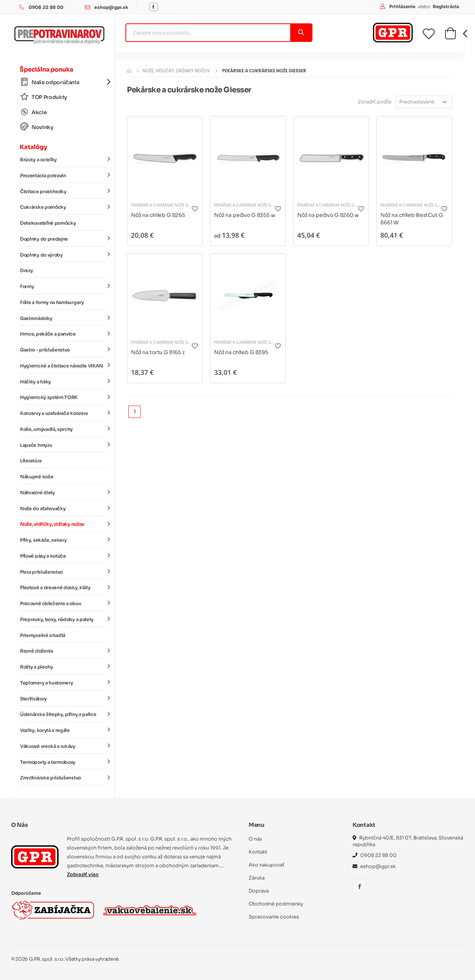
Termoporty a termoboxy (63, 762)
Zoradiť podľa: (375, 102)
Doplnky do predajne (63, 239)
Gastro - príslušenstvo (63, 350)
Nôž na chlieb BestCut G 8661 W (412, 219)
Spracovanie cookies (274, 917)
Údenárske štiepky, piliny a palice (63, 714)
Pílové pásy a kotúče (63, 556)
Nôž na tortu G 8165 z (158, 352)
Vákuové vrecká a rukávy (63, 746)
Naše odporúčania (63, 82)
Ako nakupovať (266, 865)
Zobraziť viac (83, 875)
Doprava (259, 891)
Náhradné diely (63, 492)
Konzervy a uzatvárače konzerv (63, 413)
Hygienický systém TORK (63, 397)
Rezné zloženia (63, 651)
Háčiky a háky (63, 381)
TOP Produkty (44, 97)
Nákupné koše (37, 477)
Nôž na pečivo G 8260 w (328, 215)
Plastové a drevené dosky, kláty (63, 587)
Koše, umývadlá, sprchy (63, 429)
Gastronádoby (63, 318)
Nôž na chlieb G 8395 (241, 352)
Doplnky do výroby (63, 254)
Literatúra (31, 461)
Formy (63, 286)
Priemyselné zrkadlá (43, 636)
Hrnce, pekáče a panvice (63, 334)
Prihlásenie (403, 6)
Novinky (37, 127)
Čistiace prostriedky (63, 191)
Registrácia (446, 6)
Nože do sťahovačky (63, 508)
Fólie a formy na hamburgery (52, 303)
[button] (450, 36)
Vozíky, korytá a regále (63, 730)
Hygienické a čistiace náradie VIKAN (63, 366)
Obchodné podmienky (276, 904)
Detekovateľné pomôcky (48, 223)
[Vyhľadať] (301, 33)
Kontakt (258, 852)
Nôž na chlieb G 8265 (158, 215)
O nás (255, 839)
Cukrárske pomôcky (63, 207)
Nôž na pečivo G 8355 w (245, 215)
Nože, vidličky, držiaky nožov (63, 524)
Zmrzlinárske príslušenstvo (63, 778)
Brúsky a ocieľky (63, 159)
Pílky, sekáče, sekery (63, 540)
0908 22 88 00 (46, 7)
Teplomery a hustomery (63, 683)
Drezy (26, 271)
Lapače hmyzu (63, 445)
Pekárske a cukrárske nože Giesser (165, 205)
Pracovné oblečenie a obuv (63, 603)
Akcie (33, 112)
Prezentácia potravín (63, 175)
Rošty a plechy (63, 667)
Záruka (257, 878)
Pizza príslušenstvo (63, 571)
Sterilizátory (63, 698)
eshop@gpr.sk (111, 7)
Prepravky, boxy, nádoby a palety (63, 619)
